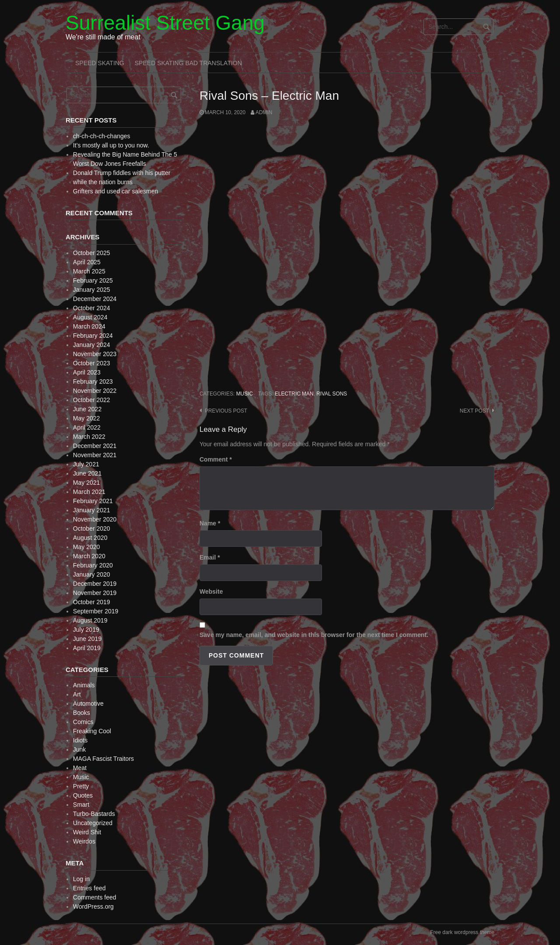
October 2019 (92, 602)
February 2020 (93, 565)
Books (82, 713)
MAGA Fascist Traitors (103, 759)
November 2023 (95, 354)
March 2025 (89, 271)
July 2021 (86, 464)
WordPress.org (93, 906)
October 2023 (92, 363)
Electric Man (294, 394)
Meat (80, 768)
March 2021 (89, 492)
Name (210, 523)
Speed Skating (100, 63)
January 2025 (92, 290)
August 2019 (90, 620)
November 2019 (95, 593)
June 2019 (87, 639)
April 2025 (87, 262)
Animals (84, 685)
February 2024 (93, 336)
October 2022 (92, 400)
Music (245, 394)
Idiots (80, 740)
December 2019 (95, 584)
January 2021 (92, 510)
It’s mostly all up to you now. (111, 145)
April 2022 (87, 427)
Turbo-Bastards (94, 814)
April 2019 (87, 648)
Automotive (88, 703)
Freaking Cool (92, 731)
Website (211, 591)
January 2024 (92, 345)
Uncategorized (93, 823)
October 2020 (92, 528)
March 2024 (89, 326)
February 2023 (93, 381)
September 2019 (96, 611)
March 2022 (89, 437)
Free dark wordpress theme (462, 932)
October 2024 (92, 308)
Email (210, 557)
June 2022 (87, 409)
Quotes (83, 795)
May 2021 (86, 483)
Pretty (81, 786)
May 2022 (86, 418)
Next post (474, 411)
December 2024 (95, 299)
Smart (81, 805)
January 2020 (92, 574)
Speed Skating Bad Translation (188, 63)
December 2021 (95, 446)
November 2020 (95, 519)
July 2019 (86, 630)
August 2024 (90, 317)
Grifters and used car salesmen (116, 191)
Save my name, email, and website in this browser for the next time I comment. (314, 635)
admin (264, 112)
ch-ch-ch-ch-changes (102, 136)
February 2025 (93, 280)
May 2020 (86, 547)
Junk (80, 749)
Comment (216, 459)
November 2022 (95, 391)
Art (77, 694)
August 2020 (90, 538)
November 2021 (95, 455)
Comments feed (95, 897)
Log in (81, 879)
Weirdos (84, 841)
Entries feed (89, 888)
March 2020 (89, 556)
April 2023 (87, 372)
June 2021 (87, 473)
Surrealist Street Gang (165, 23)
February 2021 (93, 501)
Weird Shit (87, 832)
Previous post (226, 411)
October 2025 (92, 253)
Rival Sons (332, 394)
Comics (83, 722)
